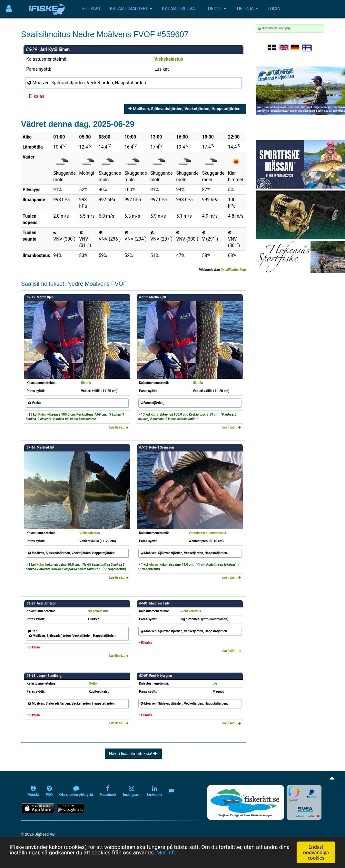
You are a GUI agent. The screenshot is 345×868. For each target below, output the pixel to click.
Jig (215, 683)
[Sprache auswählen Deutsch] (296, 48)
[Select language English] (284, 48)
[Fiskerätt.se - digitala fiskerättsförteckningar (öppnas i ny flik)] (246, 802)
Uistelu (86, 383)
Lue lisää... (119, 427)
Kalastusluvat (180, 9)
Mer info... (169, 852)
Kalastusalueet (131, 9)
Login (274, 9)
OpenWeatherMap (233, 270)
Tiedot (217, 9)
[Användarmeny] (9, 9)
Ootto (93, 683)
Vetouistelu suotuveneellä (207, 533)
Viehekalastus (169, 59)
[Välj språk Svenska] (273, 48)
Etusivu (91, 9)
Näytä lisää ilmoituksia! (133, 754)
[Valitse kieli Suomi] (307, 48)
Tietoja (247, 9)
